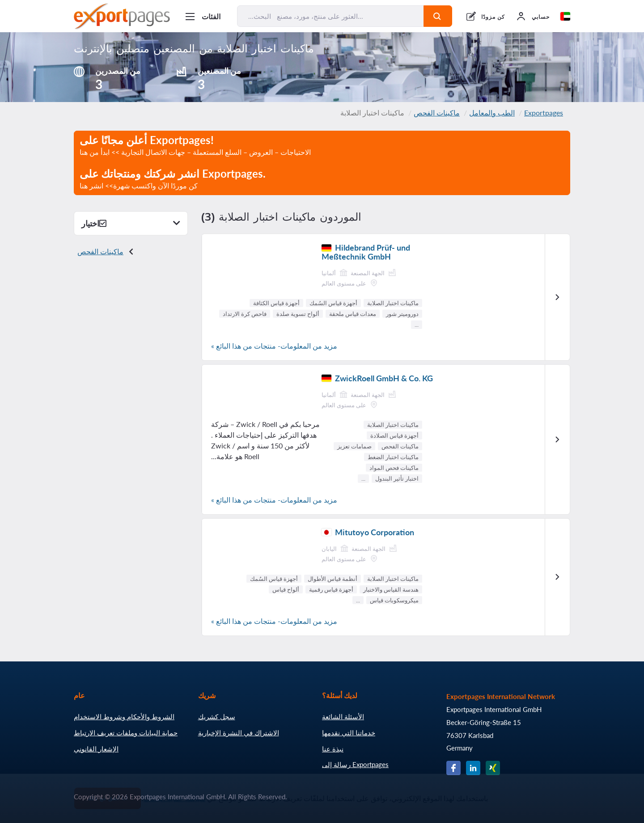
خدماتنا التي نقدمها (349, 733)
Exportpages (544, 113)
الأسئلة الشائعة (343, 716)
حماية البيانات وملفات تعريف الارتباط (126, 733)
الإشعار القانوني (96, 749)
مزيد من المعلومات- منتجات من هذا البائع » (274, 346)
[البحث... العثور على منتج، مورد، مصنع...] (330, 16)
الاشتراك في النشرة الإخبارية (239, 733)
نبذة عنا (333, 749)
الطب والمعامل (492, 113)
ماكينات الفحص (437, 113)
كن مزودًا (493, 17)
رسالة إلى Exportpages (355, 764)
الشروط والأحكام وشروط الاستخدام (124, 716)
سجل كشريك (217, 716)
